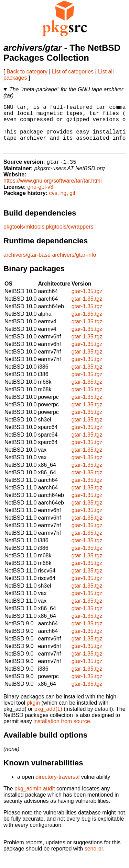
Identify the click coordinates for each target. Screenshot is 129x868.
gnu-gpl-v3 (40, 198)
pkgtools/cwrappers (70, 237)
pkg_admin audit (35, 799)
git (72, 204)
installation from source (62, 732)
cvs (53, 204)
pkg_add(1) (48, 720)
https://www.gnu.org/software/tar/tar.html (52, 191)
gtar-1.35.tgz (87, 302)
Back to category (27, 72)
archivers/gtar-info (74, 265)
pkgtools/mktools (24, 237)
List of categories (73, 72)
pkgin (33, 713)
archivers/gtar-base (27, 265)
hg (63, 204)
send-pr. (95, 859)
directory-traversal (57, 788)
